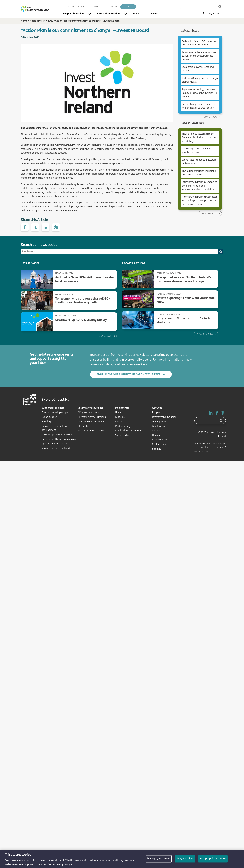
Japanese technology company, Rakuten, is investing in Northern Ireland (199, 93)
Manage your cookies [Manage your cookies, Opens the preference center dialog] (159, 859)
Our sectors (84, 426)
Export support (49, 417)
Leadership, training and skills (58, 435)
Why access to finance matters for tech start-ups (200, 162)
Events (119, 422)
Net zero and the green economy (59, 439)
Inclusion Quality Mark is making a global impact (200, 80)
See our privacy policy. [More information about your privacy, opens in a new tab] (59, 864)
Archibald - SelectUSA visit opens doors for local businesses (199, 43)
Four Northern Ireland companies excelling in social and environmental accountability (199, 186)
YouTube (223, 414)
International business (91, 408)
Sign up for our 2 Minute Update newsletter (128, 374)
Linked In (211, 414)
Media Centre (97, 7)
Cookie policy (159, 444)
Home (24, 21)
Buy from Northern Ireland (92, 422)
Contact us (112, 7)
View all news (210, 117)
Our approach (159, 422)
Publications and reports (128, 431)
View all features (209, 214)
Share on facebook (25, 227)
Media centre (37, 21)
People (156, 413)
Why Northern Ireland (90, 413)
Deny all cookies (185, 859)
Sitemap (157, 449)
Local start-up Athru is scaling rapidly (198, 69)
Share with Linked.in (45, 227)
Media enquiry (123, 426)
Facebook (217, 414)
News (49, 21)
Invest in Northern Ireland (92, 417)
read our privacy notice (129, 365)
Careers (156, 431)
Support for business (53, 408)
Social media (122, 435)
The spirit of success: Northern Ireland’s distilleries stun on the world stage (199, 138)
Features (82, 7)
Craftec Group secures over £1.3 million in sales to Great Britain (198, 106)
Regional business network (56, 448)
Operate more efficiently (54, 444)
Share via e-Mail (56, 227)
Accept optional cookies (213, 859)
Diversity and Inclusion (164, 417)
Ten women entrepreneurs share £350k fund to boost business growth (199, 56)
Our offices (158, 435)
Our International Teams (91, 431)
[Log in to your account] (213, 14)
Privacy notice (160, 440)
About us (70, 7)
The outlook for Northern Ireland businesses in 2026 (199, 173)
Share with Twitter (35, 227)
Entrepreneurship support (56, 413)
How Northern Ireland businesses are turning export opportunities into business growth (200, 201)
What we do (158, 426)
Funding (46, 422)
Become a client (128, 6)
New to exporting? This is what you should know (198, 151)
